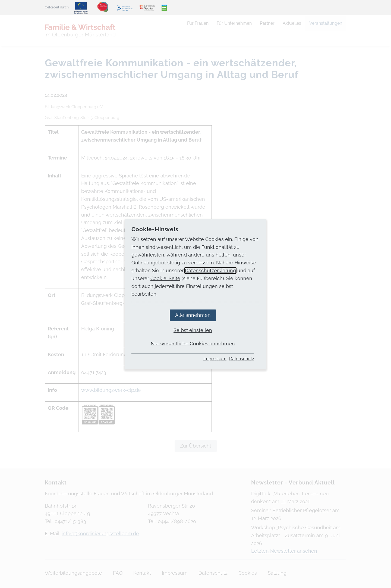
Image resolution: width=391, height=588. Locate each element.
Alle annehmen (193, 315)
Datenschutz (242, 359)
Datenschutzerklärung (210, 270)
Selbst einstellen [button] (193, 330)
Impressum (215, 359)
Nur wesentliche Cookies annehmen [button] (193, 344)
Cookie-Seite (165, 278)
